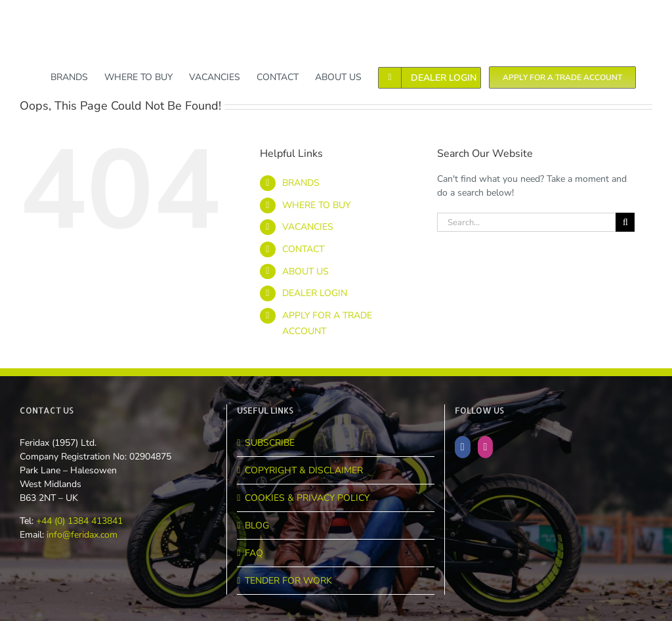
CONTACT (303, 249)
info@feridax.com (82, 535)
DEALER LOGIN (315, 293)
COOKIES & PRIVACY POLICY (307, 498)
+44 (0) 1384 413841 (78, 521)
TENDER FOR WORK (288, 581)
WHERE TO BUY (316, 205)
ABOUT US (305, 271)
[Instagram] (486, 447)
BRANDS (301, 183)
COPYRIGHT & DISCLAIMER (304, 470)
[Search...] (526, 222)
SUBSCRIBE (270, 443)
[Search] (625, 222)
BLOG (257, 525)
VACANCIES (308, 227)
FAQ (254, 553)
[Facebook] (463, 447)
